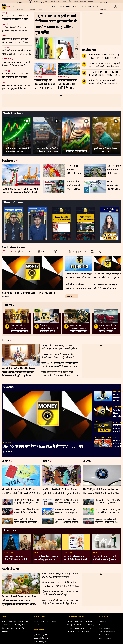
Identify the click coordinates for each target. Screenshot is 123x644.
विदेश (18, 628)
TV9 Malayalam (80, 629)
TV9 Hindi (70, 622)
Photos (88, 7)
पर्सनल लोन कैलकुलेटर (42, 638)
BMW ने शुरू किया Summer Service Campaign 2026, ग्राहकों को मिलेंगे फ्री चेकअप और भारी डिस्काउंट (102, 491)
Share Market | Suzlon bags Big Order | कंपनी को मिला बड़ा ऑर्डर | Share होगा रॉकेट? (118, 398)
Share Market (7, 59)
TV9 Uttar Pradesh (83, 632)
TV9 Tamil (70, 629)
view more (71, 296)
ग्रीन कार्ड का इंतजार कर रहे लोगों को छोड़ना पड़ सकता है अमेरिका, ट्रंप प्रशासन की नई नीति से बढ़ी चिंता (21, 491)
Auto (75, 7)
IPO (14, 7)
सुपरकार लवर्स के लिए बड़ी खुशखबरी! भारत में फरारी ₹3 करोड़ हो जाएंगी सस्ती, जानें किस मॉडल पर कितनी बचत (108, 521)
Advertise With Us (105, 629)
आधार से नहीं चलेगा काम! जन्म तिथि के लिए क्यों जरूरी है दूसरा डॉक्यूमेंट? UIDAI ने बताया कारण (76, 558)
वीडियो (55, 622)
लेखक (36, 622)
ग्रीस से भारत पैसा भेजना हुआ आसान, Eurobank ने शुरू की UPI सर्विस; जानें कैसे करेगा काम (68, 511)
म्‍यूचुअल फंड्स (6, 625)
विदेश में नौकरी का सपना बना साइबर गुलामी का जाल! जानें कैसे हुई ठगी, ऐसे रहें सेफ (60, 491)
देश (12, 628)
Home (8, 7)
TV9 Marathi (89, 622)
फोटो (48, 622)
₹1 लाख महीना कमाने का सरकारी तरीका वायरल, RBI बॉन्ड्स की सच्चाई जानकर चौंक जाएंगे (105, 74)
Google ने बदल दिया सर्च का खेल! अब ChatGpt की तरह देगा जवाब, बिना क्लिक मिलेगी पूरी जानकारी (68, 521)
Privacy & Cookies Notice (107, 632)
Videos (95, 7)
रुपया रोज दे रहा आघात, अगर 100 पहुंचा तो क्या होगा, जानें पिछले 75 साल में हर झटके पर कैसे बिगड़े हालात (105, 65)
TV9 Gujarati (71, 625)
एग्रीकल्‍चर (5, 632)
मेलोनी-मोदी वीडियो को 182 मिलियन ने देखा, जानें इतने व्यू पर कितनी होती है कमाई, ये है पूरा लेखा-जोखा (105, 57)
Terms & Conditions (106, 639)
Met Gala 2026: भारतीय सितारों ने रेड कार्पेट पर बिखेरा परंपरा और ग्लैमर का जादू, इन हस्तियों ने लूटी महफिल (17, 558)
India (3, 13)
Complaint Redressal (106, 635)
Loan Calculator (41, 630)
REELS (53, 7)
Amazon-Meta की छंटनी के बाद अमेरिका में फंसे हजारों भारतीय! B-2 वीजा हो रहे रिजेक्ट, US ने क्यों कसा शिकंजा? (27, 511)
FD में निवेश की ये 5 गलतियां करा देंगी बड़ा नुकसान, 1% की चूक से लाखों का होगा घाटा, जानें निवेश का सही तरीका (46, 558)
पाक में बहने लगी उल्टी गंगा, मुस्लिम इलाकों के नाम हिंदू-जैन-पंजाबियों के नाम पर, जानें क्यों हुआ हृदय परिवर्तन (26, 521)
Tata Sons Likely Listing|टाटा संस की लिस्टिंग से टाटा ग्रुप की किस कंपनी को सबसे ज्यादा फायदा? (118, 413)
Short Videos (13, 203)
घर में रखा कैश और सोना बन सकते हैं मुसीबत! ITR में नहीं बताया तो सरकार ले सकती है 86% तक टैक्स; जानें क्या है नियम (104, 82)
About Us (102, 625)
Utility (4, 25)
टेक (23, 628)
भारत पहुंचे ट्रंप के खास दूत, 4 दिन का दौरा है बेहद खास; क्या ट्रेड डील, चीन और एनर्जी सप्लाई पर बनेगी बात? (27, 502)
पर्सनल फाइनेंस (23, 622)
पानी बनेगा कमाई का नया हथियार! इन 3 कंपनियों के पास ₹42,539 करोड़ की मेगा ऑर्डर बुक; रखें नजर (68, 84)
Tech (81, 7)
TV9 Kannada (81, 625)
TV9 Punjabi (71, 632)
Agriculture (10, 569)
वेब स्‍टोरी (37, 625)
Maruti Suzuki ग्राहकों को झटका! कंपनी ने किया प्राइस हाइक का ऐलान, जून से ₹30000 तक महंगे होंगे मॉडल (108, 511)
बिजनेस (4, 622)
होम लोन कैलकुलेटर (41, 635)
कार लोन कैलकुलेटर (41, 642)
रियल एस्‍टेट (5, 628)
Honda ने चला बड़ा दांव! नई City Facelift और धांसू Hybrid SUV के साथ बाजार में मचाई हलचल (108, 502)
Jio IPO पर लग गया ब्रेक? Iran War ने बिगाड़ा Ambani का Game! (43, 450)
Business (60, 7)
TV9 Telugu (79, 622)
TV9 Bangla (92, 625)
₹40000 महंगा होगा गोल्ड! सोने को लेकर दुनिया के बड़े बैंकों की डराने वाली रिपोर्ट (118, 444)
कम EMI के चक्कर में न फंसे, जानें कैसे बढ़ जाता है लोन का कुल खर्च (105, 558)
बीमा (15, 625)
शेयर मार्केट (12, 622)
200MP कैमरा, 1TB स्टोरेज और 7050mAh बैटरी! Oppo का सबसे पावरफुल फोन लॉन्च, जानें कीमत (67, 502)
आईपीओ (21, 625)
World (68, 7)
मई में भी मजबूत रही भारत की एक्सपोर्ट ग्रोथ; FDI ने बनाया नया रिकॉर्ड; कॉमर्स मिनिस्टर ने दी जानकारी (45, 84)
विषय (42, 622)
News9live (90, 629)
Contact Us (103, 622)
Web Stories (12, 114)
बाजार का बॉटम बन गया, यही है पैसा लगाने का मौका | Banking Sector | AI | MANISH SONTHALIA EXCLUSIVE (118, 429)
